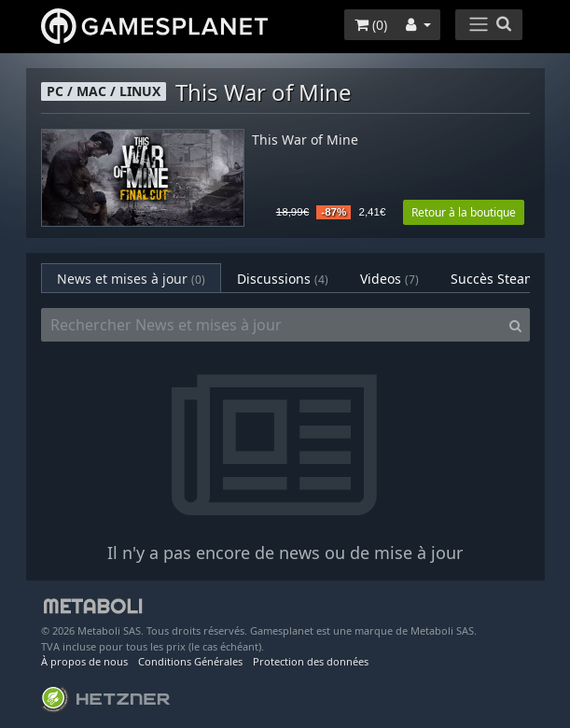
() (371, 25)
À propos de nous (84, 661)
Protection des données (311, 661)
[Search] (515, 325)
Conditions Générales (190, 661)
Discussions (283, 279)
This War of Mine (305, 140)
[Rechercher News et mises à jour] (271, 325)
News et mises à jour (131, 279)
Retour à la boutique (464, 212)
